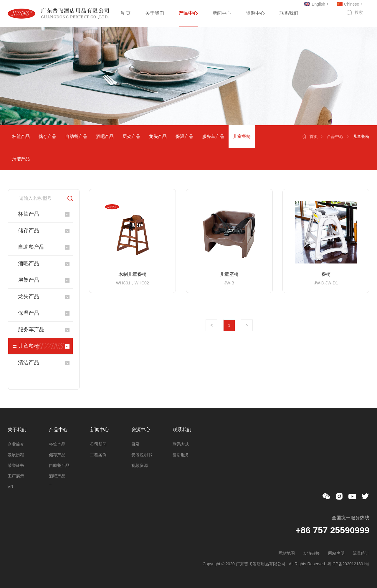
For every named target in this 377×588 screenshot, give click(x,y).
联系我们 (289, 13)
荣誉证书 (16, 465)
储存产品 (47, 136)
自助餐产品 (76, 136)
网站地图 (287, 553)
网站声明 (336, 553)
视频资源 (140, 465)
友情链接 (311, 553)
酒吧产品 (105, 136)
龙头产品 (158, 136)
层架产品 (131, 136)
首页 (314, 136)
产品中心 (188, 13)
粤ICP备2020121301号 (348, 564)
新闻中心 (222, 13)
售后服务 (181, 455)
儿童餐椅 (242, 136)
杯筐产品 (21, 136)
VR (10, 487)
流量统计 (361, 553)
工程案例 (98, 455)
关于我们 (155, 13)
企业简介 (16, 444)
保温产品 (184, 136)
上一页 (211, 325)
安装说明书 (142, 455)
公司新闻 (98, 444)
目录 (135, 444)
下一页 (247, 325)
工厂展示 (16, 476)
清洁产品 (21, 159)
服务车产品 (213, 136)
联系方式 (181, 444)
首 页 (125, 13)
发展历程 (16, 455)
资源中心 (255, 13)
